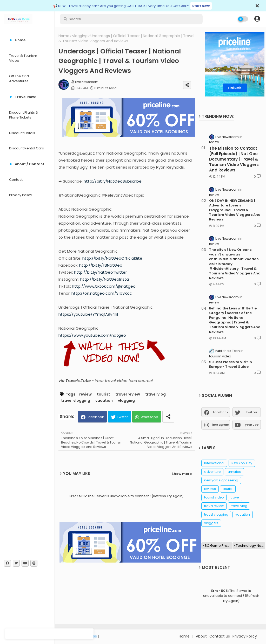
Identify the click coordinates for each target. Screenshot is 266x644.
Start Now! (201, 6)
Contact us (220, 636)
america (234, 472)
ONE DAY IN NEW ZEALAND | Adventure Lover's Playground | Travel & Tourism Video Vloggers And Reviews (235, 210)
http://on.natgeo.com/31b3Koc (102, 293)
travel (235, 497)
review (85, 394)
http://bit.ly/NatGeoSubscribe (113, 181)
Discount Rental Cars (26, 148)
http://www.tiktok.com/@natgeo (104, 286)
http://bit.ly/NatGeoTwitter (100, 272)
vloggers (211, 523)
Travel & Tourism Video (23, 58)
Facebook (95, 417)
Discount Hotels (22, 133)
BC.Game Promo (218, 546)
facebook (221, 412)
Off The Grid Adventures (19, 79)
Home (64, 36)
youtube (252, 425)
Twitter (122, 417)
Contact (16, 180)
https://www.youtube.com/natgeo (92, 335)
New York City (242, 463)
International (214, 463)
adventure (212, 472)
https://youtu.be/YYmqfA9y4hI (88, 314)
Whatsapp (149, 417)
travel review (128, 394)
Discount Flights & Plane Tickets (24, 115)
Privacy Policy (21, 195)
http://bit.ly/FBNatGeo (101, 265)
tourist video (214, 497)
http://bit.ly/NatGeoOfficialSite (112, 258)
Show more (182, 474)
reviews (210, 489)
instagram (221, 425)
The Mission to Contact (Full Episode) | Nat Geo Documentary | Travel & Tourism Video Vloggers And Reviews (234, 159)
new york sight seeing (221, 480)
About (201, 636)
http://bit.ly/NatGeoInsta (105, 279)
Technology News (251, 546)
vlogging (80, 36)
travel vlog (155, 394)
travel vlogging (76, 401)
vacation (104, 401)
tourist (104, 394)
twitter (252, 412)
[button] (257, 19)
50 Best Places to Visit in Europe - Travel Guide (231, 364)
